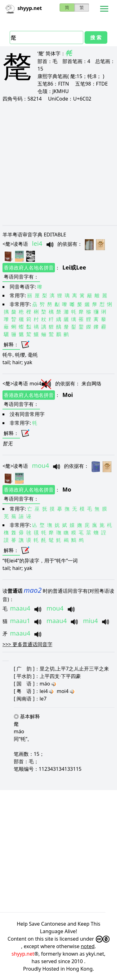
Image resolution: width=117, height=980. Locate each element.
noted (88, 946)
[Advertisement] (58, 163)
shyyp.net (23, 954)
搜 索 (96, 37)
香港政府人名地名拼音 (29, 268)
